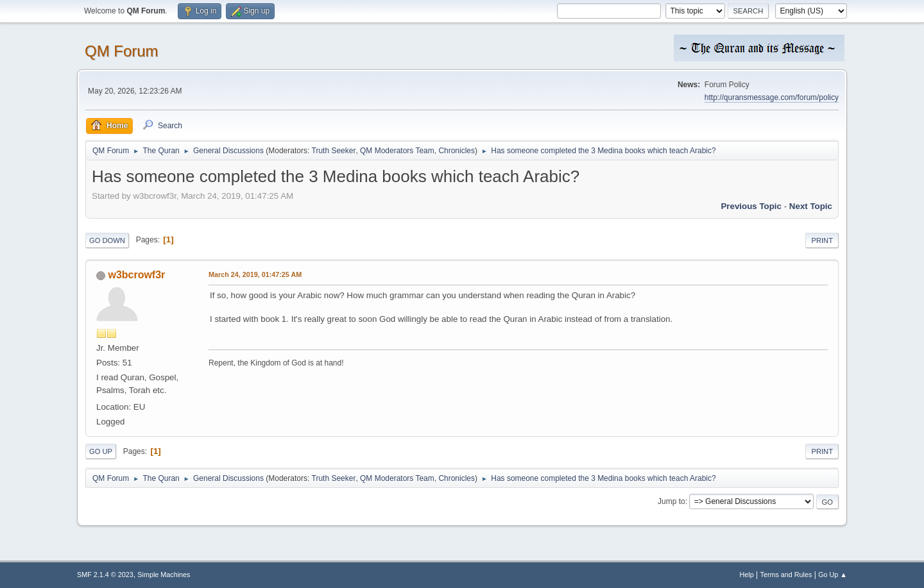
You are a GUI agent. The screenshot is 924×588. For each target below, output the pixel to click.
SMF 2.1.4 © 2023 (105, 575)
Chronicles (457, 151)
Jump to (672, 501)
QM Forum (122, 51)
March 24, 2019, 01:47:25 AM (255, 274)
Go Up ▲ (833, 575)
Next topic (811, 206)
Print (822, 240)
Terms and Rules (786, 575)
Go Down (107, 240)
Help (747, 575)
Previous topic (751, 206)
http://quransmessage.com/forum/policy (772, 97)
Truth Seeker (334, 151)
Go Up (101, 451)
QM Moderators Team (397, 151)
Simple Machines (164, 575)
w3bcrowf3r (136, 275)
